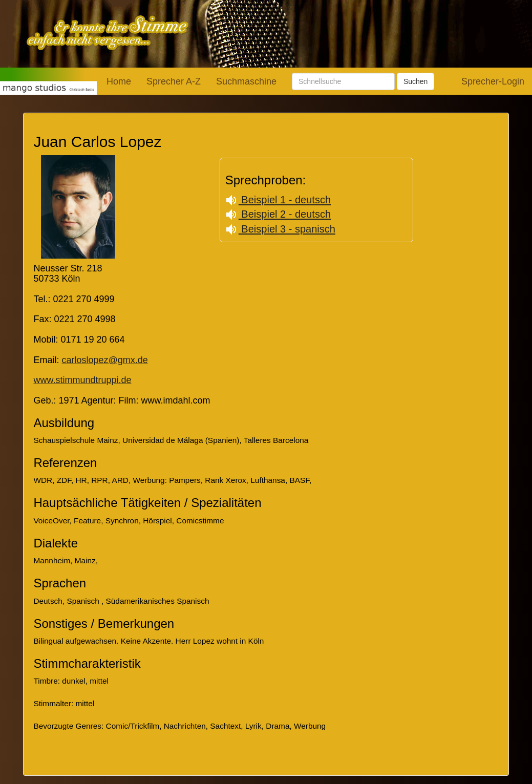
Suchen (416, 81)
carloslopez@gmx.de (104, 360)
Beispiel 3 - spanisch (280, 229)
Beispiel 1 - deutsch (278, 200)
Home (119, 81)
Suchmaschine (246, 81)
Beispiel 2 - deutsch (278, 214)
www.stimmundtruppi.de (82, 380)
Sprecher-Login (493, 81)
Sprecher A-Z (174, 81)
